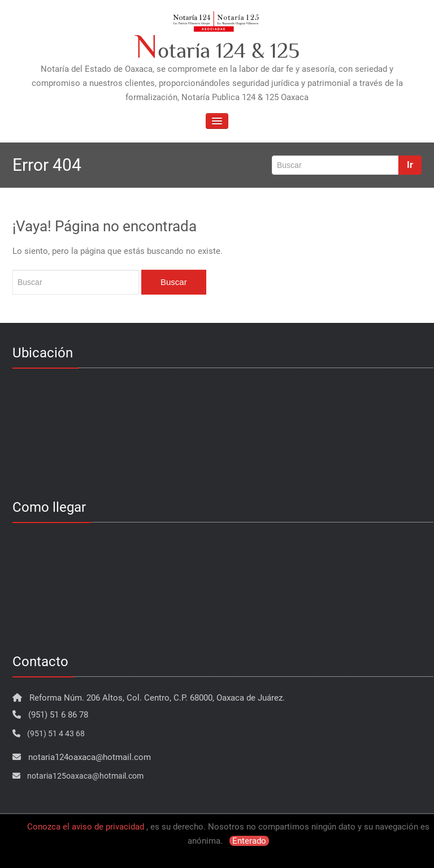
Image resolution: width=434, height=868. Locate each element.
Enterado (249, 841)
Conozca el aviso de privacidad (86, 827)
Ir (410, 165)
